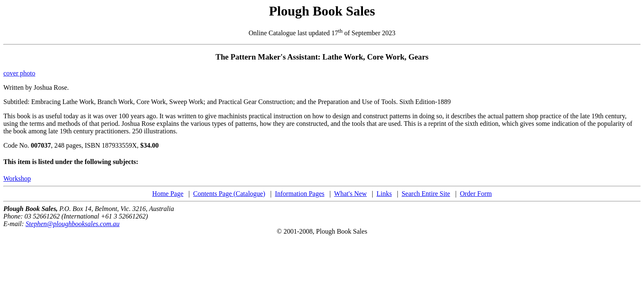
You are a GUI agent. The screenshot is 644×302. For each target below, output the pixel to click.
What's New (350, 194)
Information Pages (300, 194)
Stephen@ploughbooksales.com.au (73, 224)
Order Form (476, 194)
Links (384, 194)
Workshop (17, 178)
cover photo (19, 73)
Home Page (168, 194)
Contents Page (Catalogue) (229, 194)
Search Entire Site (426, 194)
